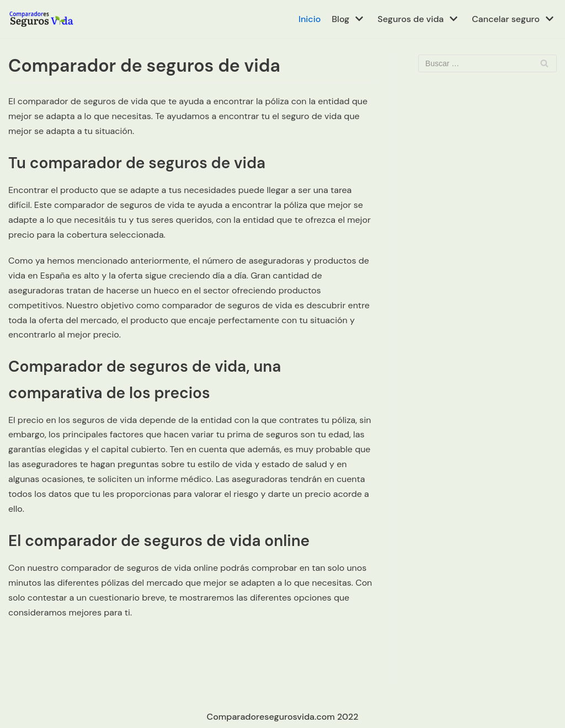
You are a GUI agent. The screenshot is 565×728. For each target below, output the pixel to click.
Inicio (310, 19)
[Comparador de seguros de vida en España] (41, 19)
